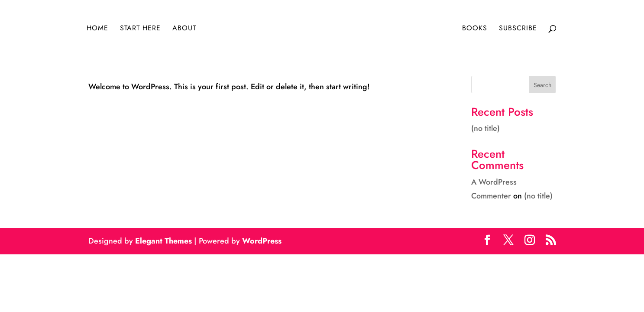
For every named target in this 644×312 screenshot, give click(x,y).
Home (97, 29)
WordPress (262, 241)
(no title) (485, 128)
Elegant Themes (163, 241)
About (184, 29)
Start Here (140, 29)
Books (475, 29)
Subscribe (518, 29)
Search (542, 85)
